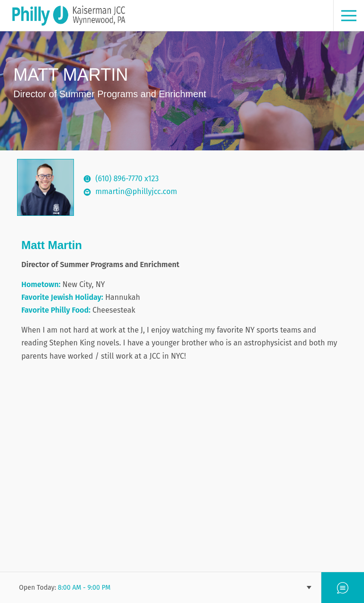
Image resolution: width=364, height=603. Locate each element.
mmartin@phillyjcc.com (136, 191)
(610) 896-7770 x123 (127, 179)
